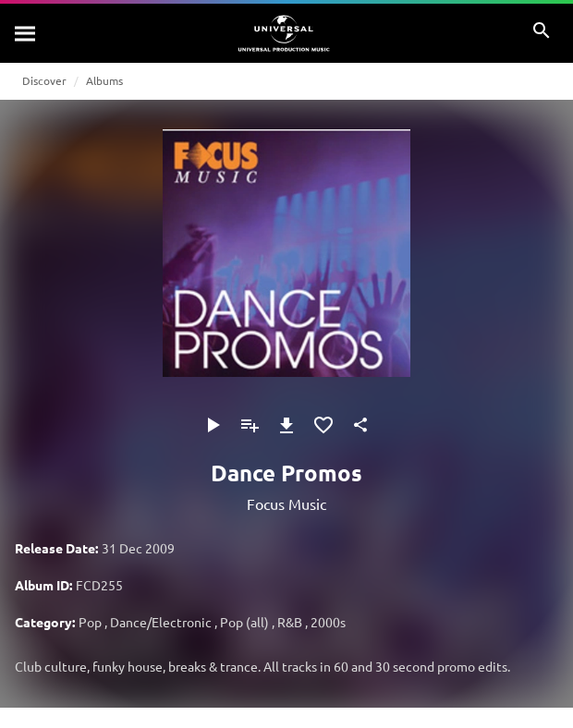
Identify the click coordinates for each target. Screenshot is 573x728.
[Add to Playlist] (250, 425)
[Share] (360, 425)
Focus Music (286, 504)
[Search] (26, 33)
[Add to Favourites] (323, 425)
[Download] (286, 425)
